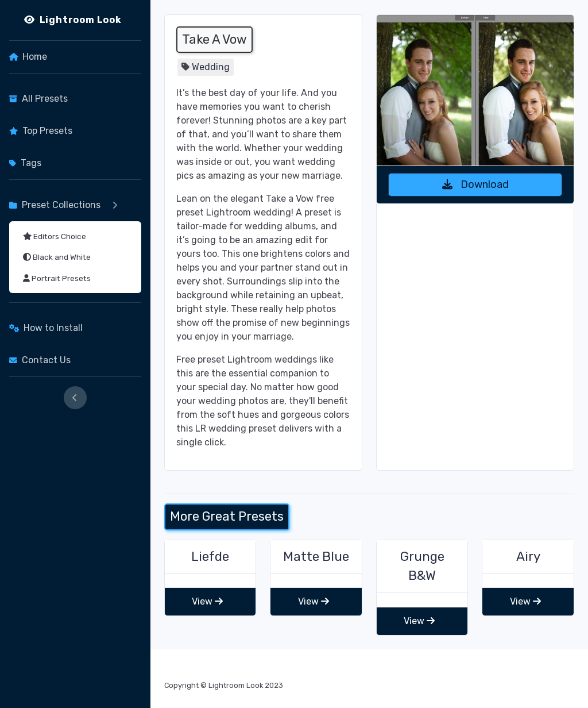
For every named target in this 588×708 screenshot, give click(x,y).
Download (475, 184)
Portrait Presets (57, 278)
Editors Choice (55, 236)
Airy (528, 557)
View (207, 601)
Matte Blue (316, 557)
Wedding (211, 67)
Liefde (210, 557)
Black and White (57, 257)
